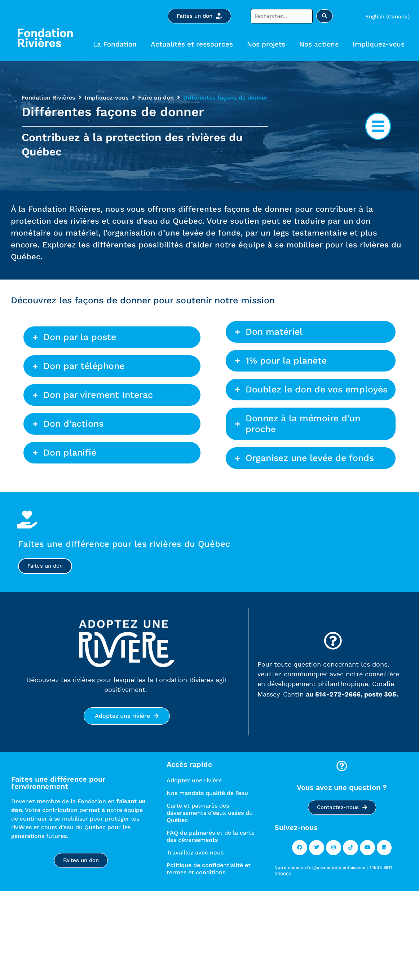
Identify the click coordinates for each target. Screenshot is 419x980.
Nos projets (268, 44)
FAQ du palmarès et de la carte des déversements (211, 837)
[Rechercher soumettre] (325, 16)
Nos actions (321, 44)
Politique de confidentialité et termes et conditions (209, 869)
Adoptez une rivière (194, 781)
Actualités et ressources (194, 44)
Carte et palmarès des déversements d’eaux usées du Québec (210, 814)
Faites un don (45, 566)
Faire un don (156, 98)
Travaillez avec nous (195, 853)
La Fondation (117, 44)
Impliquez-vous (380, 44)
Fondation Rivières (48, 98)
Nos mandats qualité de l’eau (207, 794)
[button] (378, 126)
